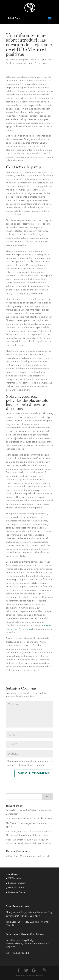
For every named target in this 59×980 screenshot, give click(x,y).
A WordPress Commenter (19, 856)
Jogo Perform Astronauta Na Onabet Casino (29, 819)
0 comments (41, 63)
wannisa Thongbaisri (19, 60)
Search (48, 797)
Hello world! (43, 856)
